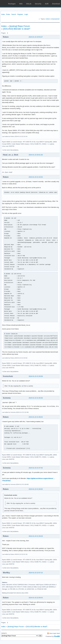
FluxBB (57, 636)
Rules (8, 14)
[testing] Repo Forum (20, 26)
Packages (12, 4)
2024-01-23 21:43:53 (36, 177)
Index (3, 14)
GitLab (29, 4)
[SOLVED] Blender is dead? (17, 29)
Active (48, 19)
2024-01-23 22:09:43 (36, 598)
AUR (47, 4)
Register (20, 14)
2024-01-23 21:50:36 (36, 398)
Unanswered (55, 19)
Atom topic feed (55, 633)
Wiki (21, 4)
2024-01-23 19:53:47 (36, 37)
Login (26, 14)
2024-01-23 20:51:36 (36, 155)
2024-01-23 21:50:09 (36, 376)
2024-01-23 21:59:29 (36, 536)
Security (38, 4)
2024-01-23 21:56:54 (36, 417)
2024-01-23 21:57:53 (36, 468)
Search (14, 14)
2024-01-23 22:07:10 (36, 573)
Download (56, 4)
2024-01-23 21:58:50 (36, 489)
